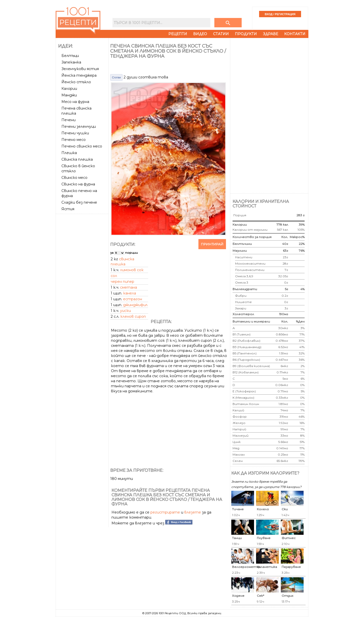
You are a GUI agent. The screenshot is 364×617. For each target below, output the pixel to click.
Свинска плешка (77, 159)
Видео (200, 34)
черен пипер (122, 282)
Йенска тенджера (79, 75)
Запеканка (71, 62)
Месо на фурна (75, 102)
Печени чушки (75, 133)
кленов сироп (133, 316)
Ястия (68, 209)
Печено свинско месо (82, 146)
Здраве (270, 34)
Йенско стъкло (76, 82)
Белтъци (70, 56)
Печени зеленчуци (79, 126)
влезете (193, 512)
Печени (69, 120)
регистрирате (165, 512)
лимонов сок (132, 270)
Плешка (69, 153)
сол (114, 276)
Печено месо (74, 140)
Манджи (69, 95)
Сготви (116, 77)
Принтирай (212, 244)
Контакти (295, 34)
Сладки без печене (79, 202)
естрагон (133, 299)
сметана (129, 287)
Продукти (246, 34)
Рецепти (178, 34)
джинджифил (135, 305)
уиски (126, 311)
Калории (69, 89)
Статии (221, 34)
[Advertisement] (83, 292)
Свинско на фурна (78, 184)
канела (130, 293)
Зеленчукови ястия (80, 69)
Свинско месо (74, 178)
